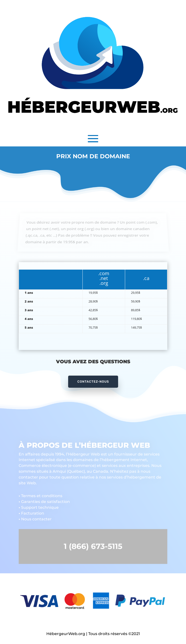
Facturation (31, 511)
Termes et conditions (40, 494)
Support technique (39, 506)
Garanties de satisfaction (44, 500)
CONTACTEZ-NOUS (93, 382)
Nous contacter (35, 517)
